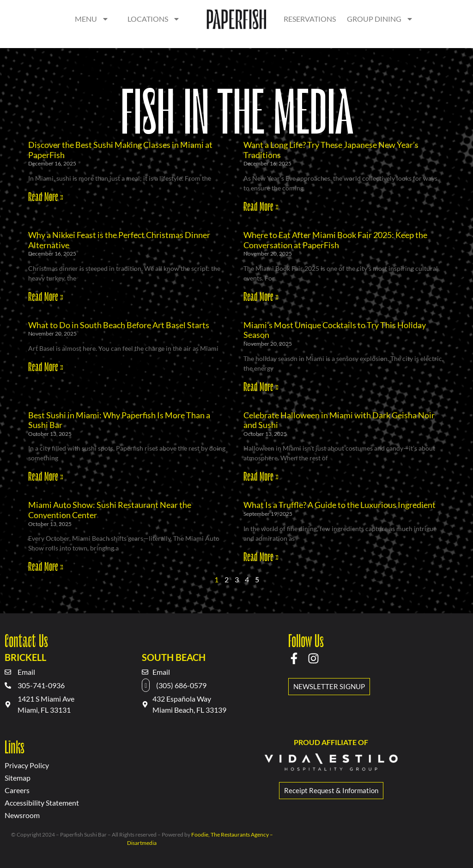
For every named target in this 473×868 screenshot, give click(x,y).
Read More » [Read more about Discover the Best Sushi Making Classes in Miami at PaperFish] (46, 196)
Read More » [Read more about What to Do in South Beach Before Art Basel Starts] (46, 366)
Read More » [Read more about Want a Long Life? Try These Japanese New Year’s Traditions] (261, 206)
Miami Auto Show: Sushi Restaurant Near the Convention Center (110, 510)
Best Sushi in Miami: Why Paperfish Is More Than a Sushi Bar (119, 420)
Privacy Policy (27, 765)
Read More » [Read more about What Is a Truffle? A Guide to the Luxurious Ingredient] (261, 556)
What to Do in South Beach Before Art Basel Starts (119, 325)
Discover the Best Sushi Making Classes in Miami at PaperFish (120, 150)
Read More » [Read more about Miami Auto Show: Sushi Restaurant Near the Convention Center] (46, 566)
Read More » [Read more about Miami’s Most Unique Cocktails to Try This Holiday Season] (261, 386)
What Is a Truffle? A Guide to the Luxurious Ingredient (340, 505)
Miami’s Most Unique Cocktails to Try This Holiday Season (335, 330)
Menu (92, 19)
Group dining (380, 19)
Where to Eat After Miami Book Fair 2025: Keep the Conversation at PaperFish (335, 240)
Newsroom (22, 815)
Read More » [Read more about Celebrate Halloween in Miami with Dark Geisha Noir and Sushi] (261, 476)
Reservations (310, 19)
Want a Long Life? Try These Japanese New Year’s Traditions (331, 150)
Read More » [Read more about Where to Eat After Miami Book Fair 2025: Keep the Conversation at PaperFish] (261, 296)
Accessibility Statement (42, 803)
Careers (17, 790)
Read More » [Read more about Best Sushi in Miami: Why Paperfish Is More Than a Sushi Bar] (46, 476)
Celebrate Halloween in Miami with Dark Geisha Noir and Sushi (339, 420)
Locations (154, 19)
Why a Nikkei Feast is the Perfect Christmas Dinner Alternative (119, 240)
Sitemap (18, 778)
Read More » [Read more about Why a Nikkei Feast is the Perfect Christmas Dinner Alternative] (46, 296)
